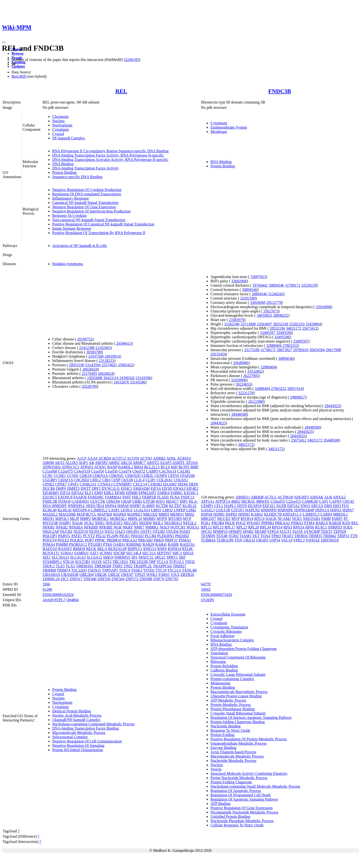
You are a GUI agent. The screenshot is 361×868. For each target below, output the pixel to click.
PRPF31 (171, 540)
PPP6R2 (268, 523)
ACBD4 (105, 458)
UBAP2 (262, 540)
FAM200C (96, 497)
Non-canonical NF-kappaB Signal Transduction (89, 220)
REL (121, 91)
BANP (112, 467)
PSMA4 (49, 544)
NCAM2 (284, 519)
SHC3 (177, 553)
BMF (194, 467)
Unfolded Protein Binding (230, 816)
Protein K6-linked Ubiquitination (78, 750)
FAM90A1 (113, 497)
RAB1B (335, 523)
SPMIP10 (220, 532)
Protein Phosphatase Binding (233, 709)
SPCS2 (206, 532)
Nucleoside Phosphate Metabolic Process (242, 821)
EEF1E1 (269, 506)
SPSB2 (248, 532)
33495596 (284, 333)
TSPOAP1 (110, 570)
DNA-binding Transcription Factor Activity (86, 168)
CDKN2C (116, 476)
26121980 (256, 401)
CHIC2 (96, 480)
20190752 (85, 339)
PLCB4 (150, 536)
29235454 (218, 354)
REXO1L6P (117, 549)
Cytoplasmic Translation (229, 627)
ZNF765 (172, 579)
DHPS (61, 489)
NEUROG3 (173, 523)
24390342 (127, 378)
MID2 (190, 514)
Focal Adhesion (222, 636)
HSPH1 (244, 514)
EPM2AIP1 (148, 493)
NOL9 (164, 527)
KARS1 (257, 514)
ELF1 (89, 493)
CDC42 (348, 501)
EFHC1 (127, 489)
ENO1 (305, 506)
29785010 (301, 350)
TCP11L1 (177, 562)
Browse (17, 53)
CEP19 (173, 476)
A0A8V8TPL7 (54, 600)
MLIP (75, 519)
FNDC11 (188, 497)
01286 (47, 589)
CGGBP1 (50, 480)
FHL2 (136, 497)
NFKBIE (106, 527)
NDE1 (100, 523)
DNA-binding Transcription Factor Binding (86, 728)
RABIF (173, 544)
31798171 (293, 285)
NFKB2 (62, 527)
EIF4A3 (179, 489)
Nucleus (58, 121)
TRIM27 (180, 566)
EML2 (109, 493)
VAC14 (287, 540)
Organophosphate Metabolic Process (238, 743)
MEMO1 (177, 514)
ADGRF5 (301, 497)
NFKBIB (91, 527)
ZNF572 (132, 579)
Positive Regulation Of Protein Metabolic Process (249, 739)
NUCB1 (66, 532)
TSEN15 (94, 570)
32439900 (239, 380)
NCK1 (297, 519)
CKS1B (127, 480)
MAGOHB (67, 514)
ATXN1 (100, 467)
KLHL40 (50, 510)
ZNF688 (146, 579)
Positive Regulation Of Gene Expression (242, 808)
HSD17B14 (95, 506)
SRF (182, 557)
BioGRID (19, 76)
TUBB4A (208, 540)
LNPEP (179, 510)
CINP (116, 480)
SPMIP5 (235, 532)
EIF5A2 (78, 493)
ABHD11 (243, 497)
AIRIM (48, 463)
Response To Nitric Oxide (230, 730)
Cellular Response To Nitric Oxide (237, 825)
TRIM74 (64, 570)
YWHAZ (313, 540)
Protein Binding (64, 172)
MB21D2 (150, 514)
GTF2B (149, 501)
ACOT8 (133, 458)
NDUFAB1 (312, 519)
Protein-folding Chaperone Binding (238, 722)
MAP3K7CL (86, 514)
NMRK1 (152, 527)
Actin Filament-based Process (233, 752)
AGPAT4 (184, 458)
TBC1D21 (121, 562)
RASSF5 (65, 549)
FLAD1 (163, 497)
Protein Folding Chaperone (231, 782)
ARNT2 (153, 463)
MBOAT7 (209, 519)
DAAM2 (170, 484)
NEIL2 (158, 523)
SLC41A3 (78, 557)
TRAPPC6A (162, 566)
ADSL (171, 458)
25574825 (109, 365)
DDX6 (183, 484)
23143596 (143, 378)
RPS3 (288, 527)
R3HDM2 (134, 544)
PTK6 (107, 544)
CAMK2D (310, 501)
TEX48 (222, 536)
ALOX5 (71, 463)
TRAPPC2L (143, 566)
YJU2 (175, 575)
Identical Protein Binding (72, 711)
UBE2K (101, 575)
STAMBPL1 (52, 562)
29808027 (298, 397)
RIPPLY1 (135, 549)
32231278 (246, 393)
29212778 (274, 303)
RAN (346, 523)
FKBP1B (149, 497)
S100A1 (67, 553)
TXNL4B (189, 570)
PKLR (230, 523)
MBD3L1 (340, 514)
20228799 (89, 386)
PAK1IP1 (50, 536)
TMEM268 (103, 566)
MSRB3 (149, 519)
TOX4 (265, 536)
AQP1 (83, 463)
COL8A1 (181, 480)
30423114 (111, 378)
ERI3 (337, 506)
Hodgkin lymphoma (68, 264)
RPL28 (254, 527)
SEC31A (149, 553)
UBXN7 (127, 575)
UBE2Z (114, 575)
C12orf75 (65, 471)
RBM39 (79, 549)
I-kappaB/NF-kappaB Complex (76, 720)
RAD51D (50, 549)
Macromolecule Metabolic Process (79, 733)
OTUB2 (159, 532)
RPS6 (310, 527)
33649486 (241, 363)
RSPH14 (175, 549)
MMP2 (85, 519)
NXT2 (109, 532)
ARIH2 (114, 463)
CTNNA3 (105, 484)
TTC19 (161, 570)
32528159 (309, 285)
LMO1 (156, 510)
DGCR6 (49, 489)
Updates (18, 66)
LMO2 (168, 510)
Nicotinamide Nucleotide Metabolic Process (244, 812)
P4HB (326, 519)
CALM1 (184, 471)
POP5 (89, 540)
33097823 (258, 277)
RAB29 (148, 544)
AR (91, 463)
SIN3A (188, 553)
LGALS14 (142, 510)
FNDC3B (280, 91)
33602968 (239, 281)
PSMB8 (62, 544)
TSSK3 (137, 570)
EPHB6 (132, 493)
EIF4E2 (192, 489)
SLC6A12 (94, 557)
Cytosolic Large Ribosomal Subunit (238, 674)
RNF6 (162, 549)
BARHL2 (126, 467)
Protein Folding (222, 735)
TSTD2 (149, 570)
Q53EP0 (207, 600)
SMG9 (108, 557)
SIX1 (47, 557)
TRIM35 (315, 536)
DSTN (242, 506)
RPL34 (265, 527)
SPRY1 (172, 557)
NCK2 (89, 523)
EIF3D (167, 489)
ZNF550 (104, 579)
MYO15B (50, 523)
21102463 (103, 348)
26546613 (124, 343)
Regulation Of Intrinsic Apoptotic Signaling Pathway (251, 718)
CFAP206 (187, 476)
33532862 (255, 371)
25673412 (310, 328)
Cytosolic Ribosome (226, 631)
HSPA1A (322, 510)
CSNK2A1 (88, 484)
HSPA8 (123, 506)
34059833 (264, 315)
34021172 (293, 328)
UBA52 (249, 540)
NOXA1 (193, 527)
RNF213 (150, 549)
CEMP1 (207, 506)
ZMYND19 (330, 540)
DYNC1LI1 (111, 489)
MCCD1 (224, 519)
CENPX (161, 476)
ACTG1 (271, 497)
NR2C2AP (51, 532)
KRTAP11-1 (292, 514)
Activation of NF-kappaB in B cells (79, 246)
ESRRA (164, 493)
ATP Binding (220, 804)
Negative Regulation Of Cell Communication (87, 741)
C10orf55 (278, 501)
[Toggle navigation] (4, 42)
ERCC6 (317, 506)
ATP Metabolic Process (228, 700)
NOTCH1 (178, 527)
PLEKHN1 (166, 536)
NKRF (128, 527)
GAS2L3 (208, 510)
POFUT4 (50, 540)
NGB (118, 527)
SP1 (135, 557)
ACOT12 (119, 458)
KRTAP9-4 (81, 510)
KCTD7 (175, 506)
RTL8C (188, 549)
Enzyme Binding (223, 748)
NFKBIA (76, 527)
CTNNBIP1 (123, 484)
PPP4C (100, 540)
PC (346, 519)
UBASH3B (70, 575)
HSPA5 (336, 510)
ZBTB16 (187, 575)
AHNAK (316, 497)
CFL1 (219, 506)
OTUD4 (172, 532)
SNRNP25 (122, 557)
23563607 (264, 324)
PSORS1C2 (78, 544)
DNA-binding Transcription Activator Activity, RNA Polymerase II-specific (110, 160)
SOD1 (348, 527)
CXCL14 (140, 484)
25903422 (125, 365)
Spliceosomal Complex (70, 737)
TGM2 (233, 536)
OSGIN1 (133, 532)
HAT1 (160, 501)
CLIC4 (139, 480)
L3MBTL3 (311, 514)
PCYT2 (89, 536)
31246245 (276, 294)
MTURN (175, 519)
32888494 (274, 346)
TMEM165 (85, 566)
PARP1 (337, 519)
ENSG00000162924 (58, 595)
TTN (354, 536)
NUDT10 (81, 532)
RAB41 (161, 544)
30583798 (94, 352)
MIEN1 (48, 519)
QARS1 (119, 544)
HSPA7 (348, 510)
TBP (152, 562)
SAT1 (94, 553)
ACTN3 (146, 458)
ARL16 (126, 463)
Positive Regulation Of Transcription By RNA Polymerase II (99, 233)
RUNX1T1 (51, 553)
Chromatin (60, 117)
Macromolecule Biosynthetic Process (239, 692)
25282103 (297, 324)
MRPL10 (135, 519)
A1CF (82, 458)
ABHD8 (257, 497)
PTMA (310, 523)
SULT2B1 (83, 562)
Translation (219, 653)
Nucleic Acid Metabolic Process (77, 715)
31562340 (232, 324)
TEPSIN (340, 532)
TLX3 (70, 566)
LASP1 (114, 510)
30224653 (243, 384)
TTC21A (174, 570)
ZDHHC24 (51, 579)
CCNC (48, 476)
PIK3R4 (218, 523)
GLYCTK (98, 501)
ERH (328, 506)
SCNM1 (106, 553)
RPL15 (218, 527)
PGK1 (206, 523)
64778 (206, 584)
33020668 (258, 303)
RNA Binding (221, 162)
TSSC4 (124, 570)
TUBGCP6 (225, 540)
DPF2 (96, 489)
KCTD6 (162, 506)
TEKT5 (327, 532)
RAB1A (322, 523)
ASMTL (179, 463)
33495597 (268, 333)
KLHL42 (65, 510)
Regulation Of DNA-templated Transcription (87, 194)
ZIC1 (65, 579)
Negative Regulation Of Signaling (78, 745)
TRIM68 (49, 570)
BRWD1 (263, 501)
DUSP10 (255, 506)
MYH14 (247, 519)
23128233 (107, 361)
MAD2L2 (50, 514)
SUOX (97, 562)
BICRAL (248, 501)
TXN (238, 540)
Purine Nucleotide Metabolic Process (239, 778)
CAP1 (324, 501)
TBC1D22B (138, 562)
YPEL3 (299, 540)
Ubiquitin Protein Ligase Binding (236, 696)
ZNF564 (118, 579)
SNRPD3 (335, 527)
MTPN (162, 519)
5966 (46, 584)
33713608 (248, 324)
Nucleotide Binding (226, 726)
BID (174, 467)
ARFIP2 (101, 463)
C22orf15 (293, 501)
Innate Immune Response (72, 228)
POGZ (241, 523)
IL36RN (149, 506)
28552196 (281, 324)
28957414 (295, 389)
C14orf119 (82, 471)
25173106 (252, 350)
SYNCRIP (312, 532)
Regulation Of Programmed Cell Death (240, 795)
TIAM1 (245, 536)
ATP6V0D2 (52, 467)
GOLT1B (223, 510)
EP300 (120, 493)
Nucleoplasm (62, 125)
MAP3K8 (105, 514)
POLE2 (63, 540)
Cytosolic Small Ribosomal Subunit (238, 713)
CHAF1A (65, 480)
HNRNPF (59, 506)
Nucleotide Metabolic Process (233, 761)
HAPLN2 (252, 510)
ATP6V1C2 (71, 467)
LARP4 (326, 514)
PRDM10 (114, 540)
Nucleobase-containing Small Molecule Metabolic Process (255, 786)
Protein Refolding (224, 666)
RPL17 (230, 527)
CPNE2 (48, 484)
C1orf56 (111, 471)
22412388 (87, 348)
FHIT (127, 497)
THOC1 (49, 566)
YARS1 (164, 575)
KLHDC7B (273, 514)
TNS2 (128, 566)
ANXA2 (339, 497)
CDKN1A (100, 476)
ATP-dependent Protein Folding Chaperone (244, 649)
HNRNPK (285, 510)
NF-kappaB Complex (69, 138)
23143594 (93, 365)
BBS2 (236, 501)
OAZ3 (120, 532)
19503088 (95, 378)
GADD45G (80, 501)
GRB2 (137, 501)
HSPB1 (219, 514)
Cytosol (58, 134)
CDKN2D (133, 476)
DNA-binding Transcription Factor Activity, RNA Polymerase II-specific (108, 155)
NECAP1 (131, 523)
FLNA (175, 497)
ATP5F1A (223, 501)
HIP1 (184, 501)
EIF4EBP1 (51, 493)
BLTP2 (184, 467)
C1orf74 (125, 471)
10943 (206, 589)
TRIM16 (301, 536)
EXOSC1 (191, 493)
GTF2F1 (238, 510)
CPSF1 (73, 484)
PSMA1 (185, 540)
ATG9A (192, 463)
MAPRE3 (135, 514)
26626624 (90, 369)
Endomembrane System (229, 127)
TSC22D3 (79, 570)
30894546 (276, 285)
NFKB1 (49, 527)
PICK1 (125, 536)
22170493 (89, 374)
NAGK (78, 523)
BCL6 (165, 467)
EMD (99, 493)
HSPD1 (232, 514)
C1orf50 (98, 471)
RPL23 (242, 527)
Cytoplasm (60, 129)
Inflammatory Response (71, 198)
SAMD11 (81, 553)
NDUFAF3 (114, 523)
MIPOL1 (62, 519)
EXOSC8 (65, 497)
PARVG (64, 536)
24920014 (112, 356)
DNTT (86, 489)
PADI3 (185, 532)
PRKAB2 (145, 540)
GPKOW (113, 501)
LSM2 (191, 510)
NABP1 (65, 523)
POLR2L (77, 540)
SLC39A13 (60, 557)
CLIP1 (151, 480)
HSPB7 (135, 506)
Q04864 (73, 600)
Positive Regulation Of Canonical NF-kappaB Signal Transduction (103, 224)
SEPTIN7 (164, 553)
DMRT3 (73, 489)
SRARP (260, 532)
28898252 (281, 315)
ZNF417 (76, 579)
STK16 (68, 562)
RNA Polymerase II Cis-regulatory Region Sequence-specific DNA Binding (110, 151)
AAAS (93, 458)
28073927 (284, 350)
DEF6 (193, 484)
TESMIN (208, 536)
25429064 (313, 324)
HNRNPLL (76, 506)
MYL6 (259, 519)
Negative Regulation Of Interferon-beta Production (91, 211)
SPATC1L (146, 557)
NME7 (139, 527)
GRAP (126, 501)
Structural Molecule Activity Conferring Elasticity (249, 773)
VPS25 (140, 575)
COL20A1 (165, 480)
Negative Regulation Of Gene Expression (84, 207)
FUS (345, 506)
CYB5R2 (155, 484)
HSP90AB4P (304, 510)
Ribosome (218, 662)
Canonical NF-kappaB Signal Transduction (85, 203)
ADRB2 (159, 458)
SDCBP (119, 553)
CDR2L (147, 476)
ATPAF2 (87, 467)
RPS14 (277, 527)
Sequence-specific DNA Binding (77, 177)
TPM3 (276, 536)
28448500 (239, 414)
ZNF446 (90, 579)
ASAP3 (166, 463)
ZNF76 (159, 579)
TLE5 (60, 566)
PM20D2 (182, 536)
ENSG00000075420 (216, 595)
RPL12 (206, 527)
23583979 (237, 320)
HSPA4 (111, 506)
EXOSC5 (50, 497)
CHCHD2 (82, 480)
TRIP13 (343, 536)
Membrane (219, 132)
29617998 (333, 350)
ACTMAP (285, 497)
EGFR (281, 506)
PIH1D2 (137, 536)
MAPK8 (119, 514)
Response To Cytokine (69, 216)
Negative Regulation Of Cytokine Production (87, 190)
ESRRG (177, 493)
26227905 (251, 376)
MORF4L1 (100, 519)
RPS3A (299, 527)
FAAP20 (80, 497)
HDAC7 (172, 501)
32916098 (323, 307)
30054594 (317, 350)
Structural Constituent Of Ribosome (238, 657)
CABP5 (152, 471)
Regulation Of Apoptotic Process (236, 791)
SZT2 (107, 562)
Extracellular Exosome (228, 614)
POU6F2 (253, 523)
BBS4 (139, 467)
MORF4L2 (118, 519)
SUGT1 (286, 532)
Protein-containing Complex (232, 679)
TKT (256, 536)
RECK (91, 549)
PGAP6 (113, 536)
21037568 (96, 356)
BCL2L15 (152, 467)
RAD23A (187, 544)
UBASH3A (51, 575)
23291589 (248, 298)
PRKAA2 (130, 540)
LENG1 (127, 510)
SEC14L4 (134, 553)
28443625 (332, 406)
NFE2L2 (190, 523)
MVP (187, 519)
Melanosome (220, 683)
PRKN (159, 540)
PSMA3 (297, 523)
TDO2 (190, 562)
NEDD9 (145, 523)
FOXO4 (64, 501)
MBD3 (164, 514)
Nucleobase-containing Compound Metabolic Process (93, 724)
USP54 (275, 540)
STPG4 (273, 532)
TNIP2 (117, 566)
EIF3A (156, 489)
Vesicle (216, 769)
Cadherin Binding (224, 670)
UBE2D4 (87, 575)
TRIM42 (330, 536)
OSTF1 (146, 532)
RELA (102, 549)
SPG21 (160, 557)
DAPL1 (230, 506)
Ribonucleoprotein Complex (232, 640)
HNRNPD (269, 510)
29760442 (260, 285)
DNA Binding (63, 164)
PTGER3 (95, 544)
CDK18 (85, 476)
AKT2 (59, 463)
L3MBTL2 (99, 510)
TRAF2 (288, 536)
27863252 (290, 346)
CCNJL (73, 476)
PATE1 (77, 536)
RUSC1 (321, 527)
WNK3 (152, 575)
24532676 (121, 382)
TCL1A (162, 562)
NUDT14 (96, 532)
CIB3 (106, 480)
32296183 (131, 60)
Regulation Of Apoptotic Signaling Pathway (244, 799)
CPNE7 (61, 484)
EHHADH (142, 489)
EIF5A (65, 493)
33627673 (271, 311)
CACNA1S (168, 471)
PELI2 (101, 536)
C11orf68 (50, 471)
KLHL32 (189, 506)
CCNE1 (60, 476)
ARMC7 (139, 463)
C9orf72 (139, 471)
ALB (328, 497)
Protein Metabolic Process (231, 705)
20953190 (77, 365)
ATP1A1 (208, 501)
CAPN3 (335, 501)
